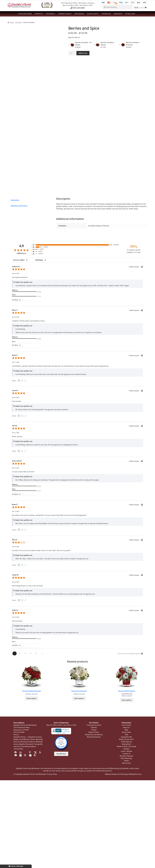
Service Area (126, 732)
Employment (126, 744)
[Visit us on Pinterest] (30, 752)
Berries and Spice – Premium (133, 44)
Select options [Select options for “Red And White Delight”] (127, 700)
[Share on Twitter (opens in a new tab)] (22, 381)
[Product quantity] (72, 53)
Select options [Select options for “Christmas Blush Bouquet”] (32, 698)
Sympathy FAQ (126, 737)
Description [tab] (15, 200)
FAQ (126, 735)
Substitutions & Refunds (94, 735)
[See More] (77, 300)
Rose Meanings (126, 758)
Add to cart (83, 53)
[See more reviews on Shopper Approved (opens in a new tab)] (26, 381)
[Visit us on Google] (21, 752)
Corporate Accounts (94, 725)
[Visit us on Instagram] (25, 755)
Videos (126, 761)
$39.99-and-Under (25, 14)
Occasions (50, 14)
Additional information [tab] (19, 206)
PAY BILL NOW (130, 14)
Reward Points (94, 732)
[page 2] (20, 653)
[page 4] (31, 653)
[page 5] (36, 653)
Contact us (126, 754)
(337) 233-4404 (77, 8)
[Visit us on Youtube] (16, 755)
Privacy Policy (52, 774)
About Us (126, 727)
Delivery (94, 727)
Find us (16, 735)
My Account (126, 763)
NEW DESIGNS (79, 14)
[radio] (77, 245)
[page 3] (25, 653)
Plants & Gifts (92, 14)
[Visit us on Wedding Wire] (30, 755)
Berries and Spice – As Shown (83, 44)
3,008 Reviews (21, 253)
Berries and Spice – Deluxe (108, 44)
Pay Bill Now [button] (61, 754)
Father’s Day (106, 14)
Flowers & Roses (64, 14)
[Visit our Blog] (35, 755)
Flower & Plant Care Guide (126, 746)
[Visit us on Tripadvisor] (25, 752)
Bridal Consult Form (126, 739)
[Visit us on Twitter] (35, 752)
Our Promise (126, 725)
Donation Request (126, 756)
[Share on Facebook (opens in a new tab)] (19, 381)
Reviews (126, 749)
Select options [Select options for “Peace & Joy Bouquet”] (79, 698)
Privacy (94, 730)
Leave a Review (126, 751)
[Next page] (43, 653)
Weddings (117, 14)
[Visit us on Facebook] (16, 752)
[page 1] (15, 653)
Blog (126, 730)
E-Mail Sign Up (126, 742)
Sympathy (38, 14)
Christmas (19, 22)
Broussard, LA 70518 (21, 730)
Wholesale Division (94, 737)
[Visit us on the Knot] (21, 755)
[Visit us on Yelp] (40, 752)
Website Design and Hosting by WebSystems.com (123, 774)
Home (12, 22)
